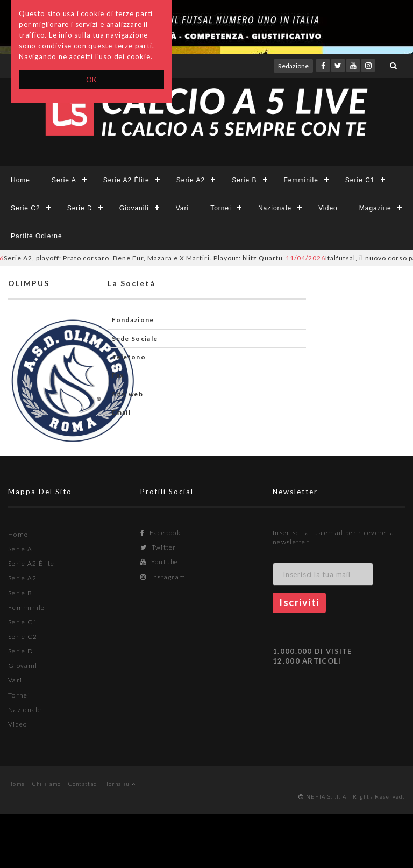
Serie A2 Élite (126, 180)
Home (20, 180)
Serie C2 (26, 208)
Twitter (158, 547)
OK (92, 80)
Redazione (293, 66)
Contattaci (84, 784)
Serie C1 (360, 180)
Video (328, 208)
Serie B (244, 180)
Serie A (64, 180)
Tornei (221, 208)
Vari (182, 208)
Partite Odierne (37, 236)
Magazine (375, 208)
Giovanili (134, 208)
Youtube (159, 562)
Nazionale (275, 208)
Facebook (161, 533)
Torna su (121, 784)
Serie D (80, 208)
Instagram (163, 577)
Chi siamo (47, 784)
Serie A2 (191, 180)
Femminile (301, 180)
